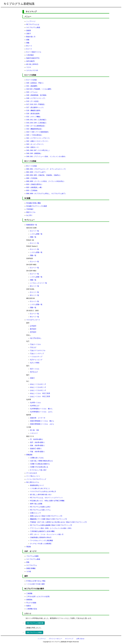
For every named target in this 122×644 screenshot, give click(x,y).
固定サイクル (31, 212)
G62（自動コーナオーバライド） (38, 141)
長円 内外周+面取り (37, 442)
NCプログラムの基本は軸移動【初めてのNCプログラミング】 (51, 525)
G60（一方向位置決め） (35, 135)
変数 (28, 40)
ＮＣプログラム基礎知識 (19, 4)
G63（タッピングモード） (35, 144)
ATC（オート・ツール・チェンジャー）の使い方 (47, 534)
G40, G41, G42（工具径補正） (37, 120)
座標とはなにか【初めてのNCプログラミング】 (46, 516)
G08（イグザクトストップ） (36, 98)
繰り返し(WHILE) (32, 64)
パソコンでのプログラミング (36, 479)
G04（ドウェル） (32, 92)
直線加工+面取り (36, 449)
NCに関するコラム (33, 482)
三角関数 (29, 593)
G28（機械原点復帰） (34, 110)
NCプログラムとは (33, 24)
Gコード (29, 49)
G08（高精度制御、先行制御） (37, 95)
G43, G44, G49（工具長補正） (37, 123)
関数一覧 (33, 237)
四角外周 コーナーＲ (38, 418)
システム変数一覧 (36, 234)
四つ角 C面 (35, 430)
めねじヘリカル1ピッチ (38, 384)
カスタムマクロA (32, 70)
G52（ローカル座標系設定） (36, 126)
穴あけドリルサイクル (38, 350)
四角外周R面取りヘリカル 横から (42, 421)
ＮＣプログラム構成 (33, 27)
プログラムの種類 (32, 556)
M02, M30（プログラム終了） (37, 172)
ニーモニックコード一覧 (39, 283)
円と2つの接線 (31, 603)
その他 (29, 571)
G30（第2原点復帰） (34, 114)
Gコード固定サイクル (34, 52)
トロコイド (34, 433)
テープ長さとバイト (33, 476)
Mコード (29, 46)
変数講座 (29, 455)
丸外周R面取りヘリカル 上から (41, 412)
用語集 (29, 547)
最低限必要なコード (37, 485)
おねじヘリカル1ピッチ (38, 390)
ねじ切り (29, 215)
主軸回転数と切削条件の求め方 (41, 537)
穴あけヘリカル (35, 344)
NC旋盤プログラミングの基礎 (37, 206)
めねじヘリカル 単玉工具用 (40, 393)
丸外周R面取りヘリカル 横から (41, 409)
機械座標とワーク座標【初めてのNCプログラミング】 (49, 519)
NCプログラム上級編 (34, 632)
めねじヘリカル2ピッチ (38, 387)
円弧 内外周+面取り (37, 452)
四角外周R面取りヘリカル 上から (42, 424)
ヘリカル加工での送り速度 (35, 584)
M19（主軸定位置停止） (35, 184)
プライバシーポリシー (55, 639)
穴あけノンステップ (37, 354)
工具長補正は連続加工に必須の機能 (42, 531)
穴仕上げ (33, 347)
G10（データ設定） (33, 101)
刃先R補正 (30, 209)
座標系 (29, 31)
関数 (28, 43)
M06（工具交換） (32, 178)
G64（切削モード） (33, 147)
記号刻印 (33, 326)
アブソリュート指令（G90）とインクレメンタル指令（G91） (51, 528)
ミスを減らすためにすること (40, 488)
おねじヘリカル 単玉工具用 (40, 396)
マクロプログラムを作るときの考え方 (43, 491)
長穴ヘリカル (35, 369)
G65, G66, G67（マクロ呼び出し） (38, 150)
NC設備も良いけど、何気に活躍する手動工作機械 (47, 501)
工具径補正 (30, 55)
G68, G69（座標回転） (34, 153)
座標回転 (29, 600)
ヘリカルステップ (36, 357)
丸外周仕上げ (35, 406)
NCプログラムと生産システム (40, 510)
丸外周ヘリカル (35, 403)
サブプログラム (32, 565)
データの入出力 (32, 473)
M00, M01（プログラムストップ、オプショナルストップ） (46, 169)
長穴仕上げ (34, 372)
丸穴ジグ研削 (35, 363)
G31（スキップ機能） (34, 117)
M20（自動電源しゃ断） (35, 187)
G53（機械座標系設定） (35, 129)
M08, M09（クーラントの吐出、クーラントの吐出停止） (46, 181)
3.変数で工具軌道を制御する (40, 464)
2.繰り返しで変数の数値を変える (41, 461)
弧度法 (29, 606)
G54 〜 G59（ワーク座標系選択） (38, 132)
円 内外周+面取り (37, 439)
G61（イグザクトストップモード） (38, 138)
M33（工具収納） (32, 190)
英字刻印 (33, 332)
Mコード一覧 (35, 286)
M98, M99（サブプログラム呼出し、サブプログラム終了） (46, 194)
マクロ (29, 67)
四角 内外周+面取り (37, 445)
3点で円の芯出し (36, 338)
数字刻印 (33, 329)
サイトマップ (69, 639)
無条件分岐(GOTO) (33, 58)
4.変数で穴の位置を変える (39, 467)
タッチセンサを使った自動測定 (41, 544)
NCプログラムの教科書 (35, 623)
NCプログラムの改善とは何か (40, 507)
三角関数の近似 (32, 609)
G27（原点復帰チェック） (35, 107)
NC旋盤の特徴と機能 (34, 203)
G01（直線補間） (32, 86)
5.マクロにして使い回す (38, 470)
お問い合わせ (80, 639)
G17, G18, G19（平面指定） (36, 104)
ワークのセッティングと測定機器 (42, 540)
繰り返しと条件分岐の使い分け (41, 495)
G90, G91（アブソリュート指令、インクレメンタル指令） (46, 156)
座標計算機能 (31, 568)
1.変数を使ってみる (37, 458)
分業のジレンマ (35, 513)
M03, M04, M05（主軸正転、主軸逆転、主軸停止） (44, 175)
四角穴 (32, 378)
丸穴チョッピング (36, 360)
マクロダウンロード (33, 320)
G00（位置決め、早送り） (35, 83)
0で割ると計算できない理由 (36, 581)
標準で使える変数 (36, 504)
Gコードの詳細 (31, 80)
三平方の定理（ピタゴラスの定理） (39, 597)
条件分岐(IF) (31, 61)
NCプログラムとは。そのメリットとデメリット (46, 498)
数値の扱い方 (31, 37)
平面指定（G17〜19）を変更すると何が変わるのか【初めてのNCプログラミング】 (59, 522)
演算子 (29, 34)
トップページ (31, 21)
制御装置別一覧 (32, 225)
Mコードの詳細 (32, 166)
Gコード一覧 (35, 231)
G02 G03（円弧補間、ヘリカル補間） (39, 89)
